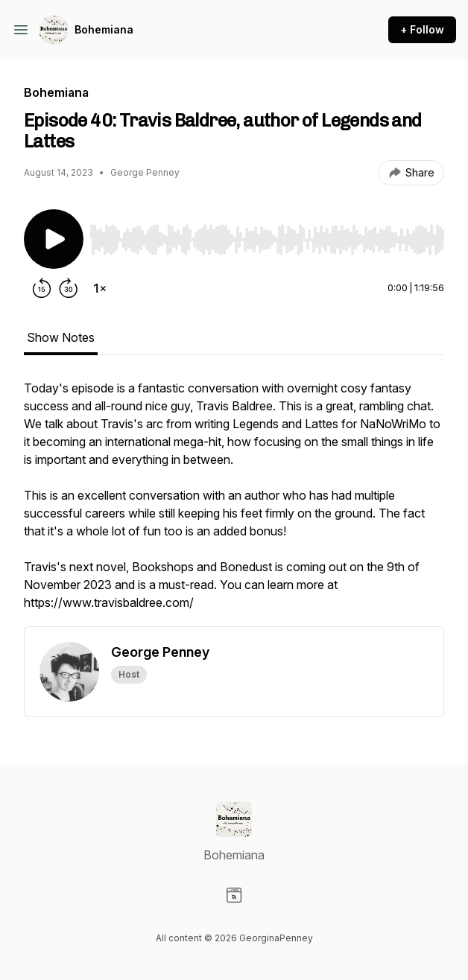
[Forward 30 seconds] (69, 288)
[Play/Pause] (54, 239)
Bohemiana (104, 29)
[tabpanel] (234, 503)
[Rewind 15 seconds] (42, 288)
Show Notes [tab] (61, 337)
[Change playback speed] (100, 288)
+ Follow (422, 29)
